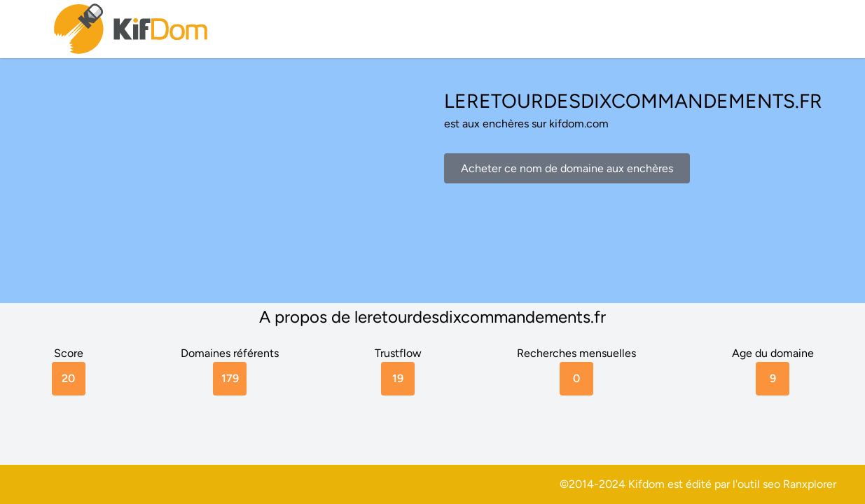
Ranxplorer (810, 484)
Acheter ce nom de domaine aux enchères (567, 168)
